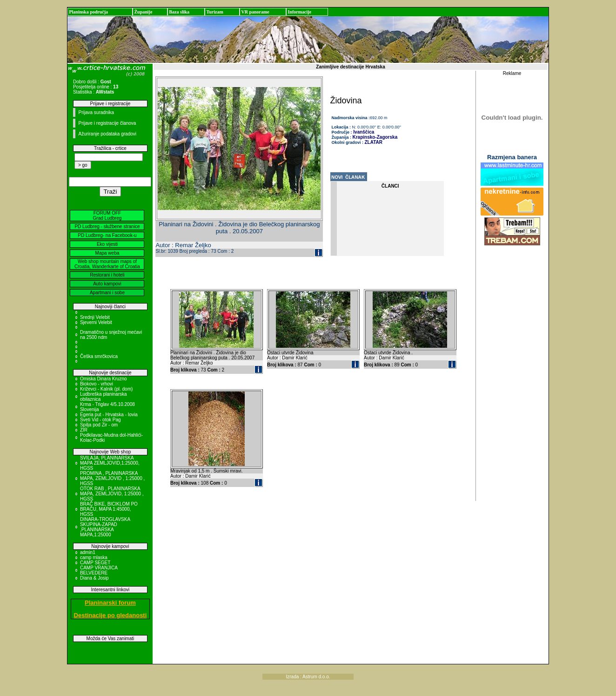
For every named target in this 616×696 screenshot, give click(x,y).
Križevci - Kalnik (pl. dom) (106, 389)
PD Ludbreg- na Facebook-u (107, 235)
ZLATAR (374, 142)
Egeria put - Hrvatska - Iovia (109, 415)
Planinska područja (88, 12)
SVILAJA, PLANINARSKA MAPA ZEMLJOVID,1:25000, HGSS (110, 463)
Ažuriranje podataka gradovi (107, 134)
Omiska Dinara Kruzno (104, 379)
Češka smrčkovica (99, 356)
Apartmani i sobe (107, 293)
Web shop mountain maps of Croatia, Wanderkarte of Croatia (107, 264)
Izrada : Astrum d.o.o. (308, 677)
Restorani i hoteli (107, 275)
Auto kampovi (107, 284)
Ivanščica (363, 132)
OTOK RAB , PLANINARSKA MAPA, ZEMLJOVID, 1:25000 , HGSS (112, 494)
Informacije (299, 12)
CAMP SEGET (95, 563)
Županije (143, 12)
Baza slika (179, 12)
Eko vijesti (107, 244)
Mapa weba (107, 253)
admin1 (88, 552)
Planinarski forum (110, 603)
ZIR (84, 430)
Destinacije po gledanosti (110, 615)
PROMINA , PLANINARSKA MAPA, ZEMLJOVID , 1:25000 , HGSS (112, 478)
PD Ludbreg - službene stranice (107, 226)
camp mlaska (94, 557)
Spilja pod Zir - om (99, 425)
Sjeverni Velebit (96, 322)
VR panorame (255, 12)
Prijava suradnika (96, 112)
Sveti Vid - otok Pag (100, 420)
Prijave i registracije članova (107, 123)
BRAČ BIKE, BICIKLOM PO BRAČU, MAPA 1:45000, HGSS (109, 509)
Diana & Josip (94, 578)
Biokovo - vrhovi (97, 384)
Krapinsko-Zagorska (375, 137)
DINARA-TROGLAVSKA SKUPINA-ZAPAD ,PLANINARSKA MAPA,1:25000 (105, 527)
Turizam (214, 12)
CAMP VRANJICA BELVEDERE (99, 570)
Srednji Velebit (95, 317)
